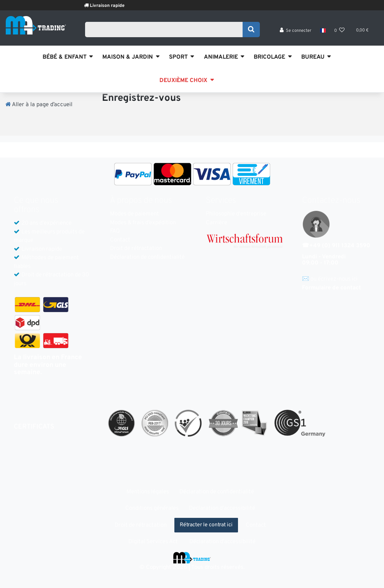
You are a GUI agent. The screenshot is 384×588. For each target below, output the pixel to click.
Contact (120, 240)
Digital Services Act (153, 542)
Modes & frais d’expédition (143, 223)
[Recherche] (251, 30)
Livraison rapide (114, 6)
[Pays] (322, 31)
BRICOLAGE (269, 57)
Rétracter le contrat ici (206, 525)
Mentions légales (148, 492)
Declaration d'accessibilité (222, 508)
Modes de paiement (135, 214)
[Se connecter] (296, 31)
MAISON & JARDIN (128, 57)
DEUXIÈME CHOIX (183, 81)
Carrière (217, 223)
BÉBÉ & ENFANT (65, 57)
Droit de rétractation (136, 249)
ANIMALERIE (221, 57)
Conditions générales (152, 508)
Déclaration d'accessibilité (222, 542)
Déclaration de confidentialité (147, 257)
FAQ (115, 231)
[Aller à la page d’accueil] (39, 105)
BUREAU (313, 57)
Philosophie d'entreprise (236, 214)
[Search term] (166, 30)
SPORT (178, 57)
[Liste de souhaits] (340, 31)
